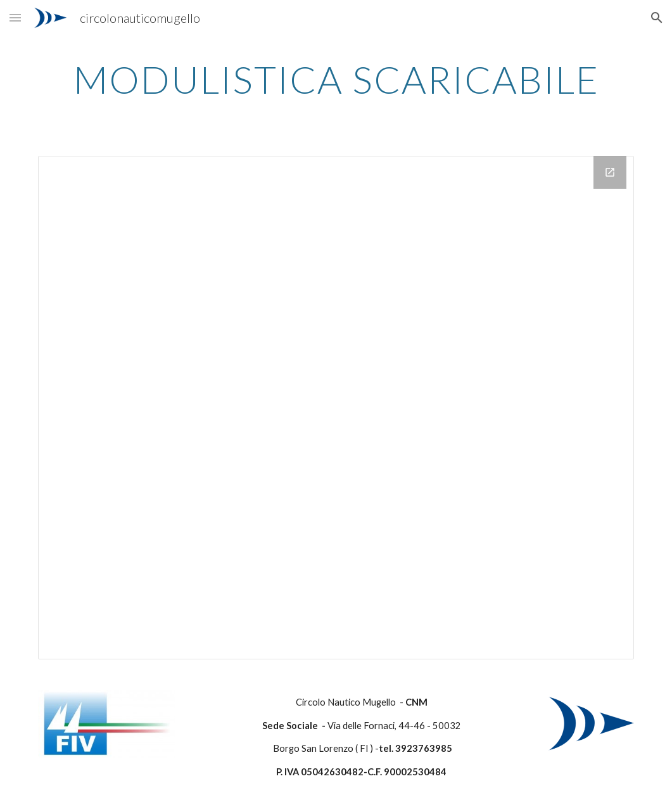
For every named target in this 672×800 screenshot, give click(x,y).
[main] (336, 79)
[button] (15, 17)
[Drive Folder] (336, 408)
